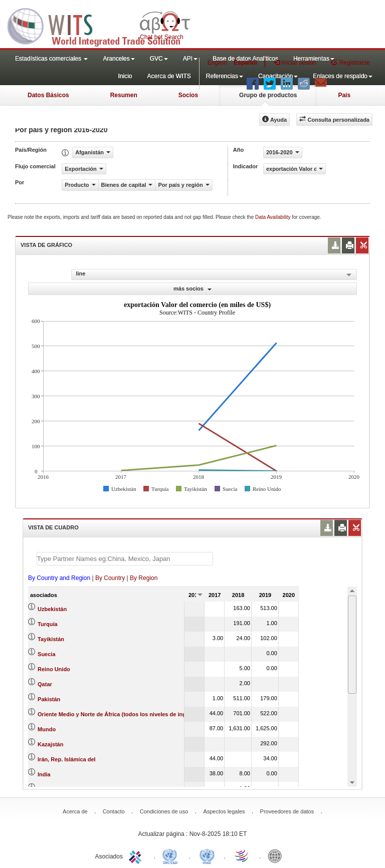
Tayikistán (51, 639)
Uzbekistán (52, 609)
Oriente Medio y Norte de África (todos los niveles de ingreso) (119, 714)
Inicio (125, 76)
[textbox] (125, 559)
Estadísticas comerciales (51, 59)
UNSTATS (207, 855)
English (217, 63)
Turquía (48, 624)
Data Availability (273, 217)
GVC (159, 59)
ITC (137, 855)
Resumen (124, 95)
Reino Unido (54, 669)
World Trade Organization (242, 855)
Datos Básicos (48, 95)
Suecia (46, 654)
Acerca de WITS (169, 76)
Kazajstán (50, 744)
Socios (188, 95)
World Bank (277, 855)
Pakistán (49, 699)
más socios (192, 288)
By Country (110, 578)
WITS (100, 25)
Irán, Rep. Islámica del (67, 759)
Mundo (47, 729)
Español (245, 63)
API (190, 59)
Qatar (45, 684)
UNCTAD (172, 855)
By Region (144, 578)
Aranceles (119, 59)
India (44, 774)
